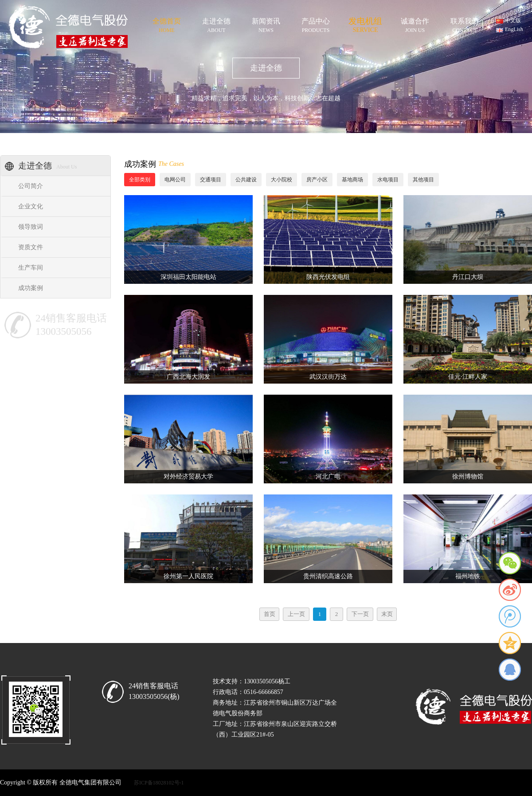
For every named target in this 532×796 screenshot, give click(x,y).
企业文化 (31, 206)
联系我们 (465, 24)
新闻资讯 (266, 24)
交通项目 (211, 180)
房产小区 (317, 180)
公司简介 (31, 186)
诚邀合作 (415, 24)
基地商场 (352, 180)
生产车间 (31, 268)
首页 (270, 614)
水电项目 (388, 180)
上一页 (296, 614)
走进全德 (216, 24)
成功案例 (31, 288)
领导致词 (31, 227)
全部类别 (140, 180)
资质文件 (31, 247)
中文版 (513, 20)
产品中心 (316, 24)
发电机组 (365, 23)
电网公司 (175, 180)
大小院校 (282, 180)
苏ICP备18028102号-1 (159, 783)
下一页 (360, 614)
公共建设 (246, 180)
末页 (387, 614)
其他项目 (423, 180)
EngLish (514, 29)
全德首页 (167, 24)
